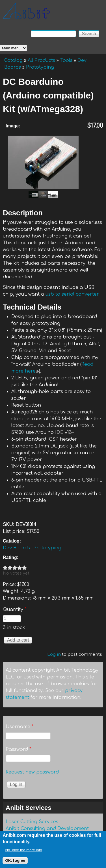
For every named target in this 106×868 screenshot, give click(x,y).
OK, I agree (15, 863)
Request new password (32, 772)
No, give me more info (23, 853)
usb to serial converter (72, 294)
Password (18, 749)
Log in (54, 654)
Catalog (13, 60)
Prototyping (40, 67)
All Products (41, 60)
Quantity (15, 610)
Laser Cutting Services (32, 822)
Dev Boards (16, 548)
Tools (66, 60)
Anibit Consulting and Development (47, 829)
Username (20, 727)
